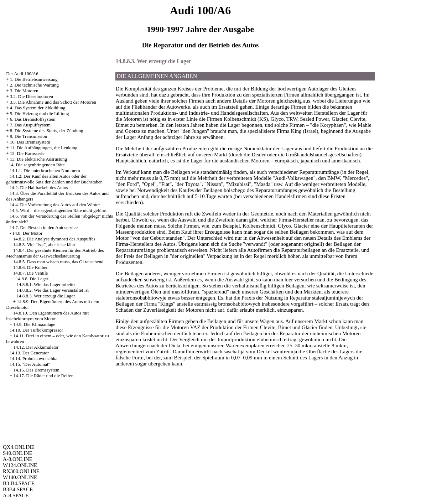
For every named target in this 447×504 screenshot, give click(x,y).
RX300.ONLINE (21, 471)
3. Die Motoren (24, 91)
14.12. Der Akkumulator (36, 347)
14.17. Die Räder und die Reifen (44, 376)
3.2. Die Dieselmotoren (32, 96)
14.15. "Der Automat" (30, 364)
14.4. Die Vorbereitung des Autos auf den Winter (55, 205)
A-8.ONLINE (18, 459)
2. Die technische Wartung (34, 85)
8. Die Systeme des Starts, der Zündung (47, 131)
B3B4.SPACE (18, 489)
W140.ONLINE (20, 477)
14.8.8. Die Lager (32, 279)
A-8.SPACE (16, 495)
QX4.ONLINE (19, 447)
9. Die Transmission (28, 136)
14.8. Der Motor (28, 233)
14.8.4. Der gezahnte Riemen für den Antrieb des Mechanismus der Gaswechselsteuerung (55, 253)
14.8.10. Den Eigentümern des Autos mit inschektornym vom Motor (47, 316)
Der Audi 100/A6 (22, 74)
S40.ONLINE (18, 453)
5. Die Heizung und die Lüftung (40, 113)
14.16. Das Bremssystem (37, 370)
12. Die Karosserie (27, 153)
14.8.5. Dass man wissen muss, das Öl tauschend (58, 262)
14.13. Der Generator (29, 353)
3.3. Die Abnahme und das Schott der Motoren (53, 102)
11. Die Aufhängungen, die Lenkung (44, 148)
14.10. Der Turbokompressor (36, 330)
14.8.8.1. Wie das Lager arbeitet (46, 284)
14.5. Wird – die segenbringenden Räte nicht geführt (58, 210)
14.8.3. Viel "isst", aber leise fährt (44, 245)
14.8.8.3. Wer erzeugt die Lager (46, 296)
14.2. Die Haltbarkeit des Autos (39, 188)
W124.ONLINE (20, 465)
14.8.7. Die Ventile (31, 273)
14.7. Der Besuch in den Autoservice (44, 227)
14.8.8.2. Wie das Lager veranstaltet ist (52, 290)
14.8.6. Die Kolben (31, 267)
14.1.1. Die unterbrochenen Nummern (45, 170)
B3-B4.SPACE (19, 483)
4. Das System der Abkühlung (38, 108)
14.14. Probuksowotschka (33, 358)
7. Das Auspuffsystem (30, 125)
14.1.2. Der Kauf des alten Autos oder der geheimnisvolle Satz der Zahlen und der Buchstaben (54, 179)
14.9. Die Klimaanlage (35, 324)
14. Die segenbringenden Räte (37, 165)
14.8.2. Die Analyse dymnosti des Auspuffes (54, 239)
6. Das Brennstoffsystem (33, 119)
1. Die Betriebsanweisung (34, 79)
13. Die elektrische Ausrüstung (38, 159)
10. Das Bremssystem (30, 142)
